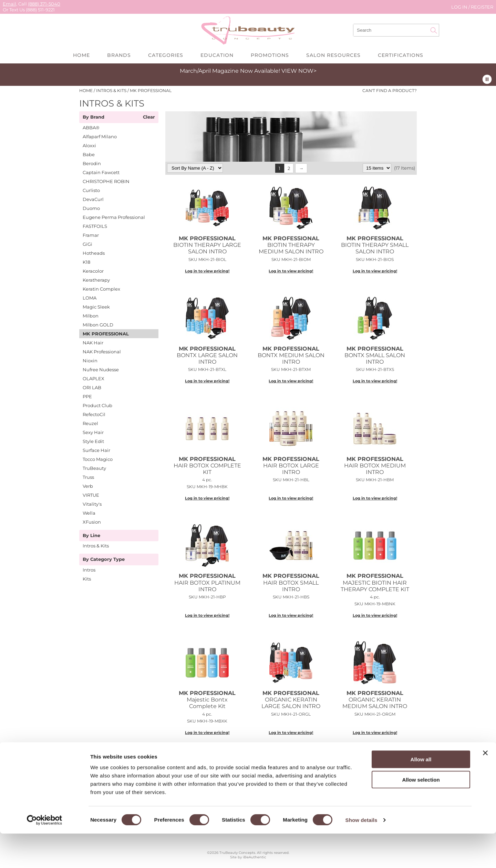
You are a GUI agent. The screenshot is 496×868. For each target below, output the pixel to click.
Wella (89, 513)
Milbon (91, 316)
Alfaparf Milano (100, 137)
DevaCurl (93, 199)
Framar (91, 235)
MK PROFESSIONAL (106, 334)
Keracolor (93, 271)
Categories (166, 55)
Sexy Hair (93, 432)
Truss (88, 477)
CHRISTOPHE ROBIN (106, 181)
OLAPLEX (94, 379)
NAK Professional (102, 352)
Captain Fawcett (101, 172)
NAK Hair (93, 343)
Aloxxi (89, 145)
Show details (361, 854)
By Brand (94, 117)
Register (482, 7)
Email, (10, 4)
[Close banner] (485, 787)
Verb (88, 486)
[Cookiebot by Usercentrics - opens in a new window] (45, 855)
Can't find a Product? (390, 91)
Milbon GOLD (98, 325)
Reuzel (90, 423)
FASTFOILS (95, 226)
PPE (87, 396)
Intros (89, 570)
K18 (86, 262)
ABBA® (91, 128)
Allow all (421, 794)
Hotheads (94, 253)
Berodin (92, 163)
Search (434, 30)
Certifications (401, 55)
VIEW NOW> (299, 71)
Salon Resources (333, 55)
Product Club (97, 405)
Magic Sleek (96, 307)
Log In (460, 7)
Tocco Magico (98, 459)
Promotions (270, 55)
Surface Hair (96, 450)
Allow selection (421, 814)
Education (217, 55)
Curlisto (91, 190)
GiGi (87, 244)
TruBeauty (94, 468)
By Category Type (104, 559)
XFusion (92, 522)
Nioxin (90, 361)
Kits (87, 579)
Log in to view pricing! (207, 271)
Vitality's (92, 504)
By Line (91, 536)
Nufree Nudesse (101, 370)
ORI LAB (92, 387)
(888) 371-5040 (44, 4)
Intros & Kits (96, 546)
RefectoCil (94, 414)
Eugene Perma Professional (114, 217)
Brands (119, 55)
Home (81, 55)
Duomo (91, 208)
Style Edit (93, 441)
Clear (149, 117)
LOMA (90, 298)
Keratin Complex (101, 289)
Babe (89, 154)
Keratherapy (96, 280)
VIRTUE (91, 495)
